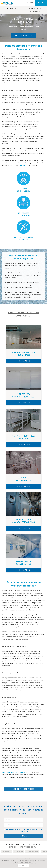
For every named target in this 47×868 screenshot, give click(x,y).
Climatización (34, 9)
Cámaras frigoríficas (10, 12)
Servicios (10, 9)
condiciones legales (28, 829)
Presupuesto (25, 847)
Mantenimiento (35, 12)
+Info (30, 862)
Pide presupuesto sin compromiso (14, 772)
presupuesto (25, 165)
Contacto (35, 847)
